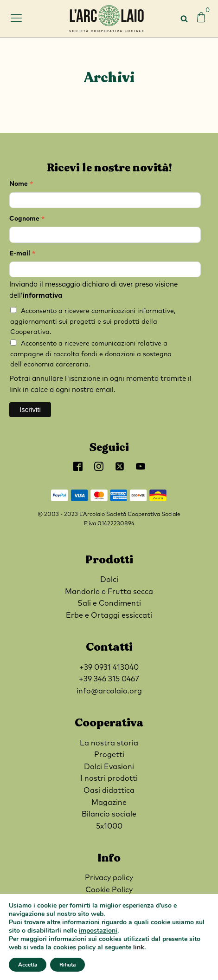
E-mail (22, 255)
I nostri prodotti (109, 778)
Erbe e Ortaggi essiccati (109, 615)
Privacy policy (109, 878)
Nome (21, 185)
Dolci (109, 580)
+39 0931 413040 (109, 667)
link (139, 947)
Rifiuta (67, 965)
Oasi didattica (109, 791)
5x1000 (109, 826)
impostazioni (98, 931)
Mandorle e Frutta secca (109, 592)
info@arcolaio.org (109, 691)
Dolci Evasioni (109, 767)
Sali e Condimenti (109, 603)
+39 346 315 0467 (109, 679)
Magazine (109, 803)
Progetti (109, 755)
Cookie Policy (109, 890)
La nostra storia (109, 743)
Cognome (27, 220)
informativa (42, 296)
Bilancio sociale (109, 814)
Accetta (28, 965)
